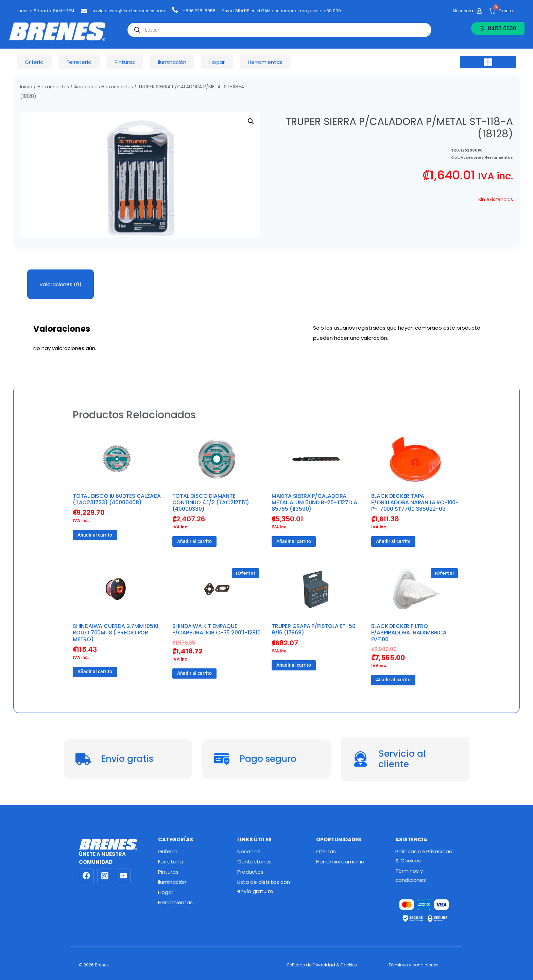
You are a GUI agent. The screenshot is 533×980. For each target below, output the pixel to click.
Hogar (166, 892)
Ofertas (326, 851)
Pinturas (168, 872)
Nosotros (249, 851)
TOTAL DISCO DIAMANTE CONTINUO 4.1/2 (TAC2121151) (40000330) (211, 502)
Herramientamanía (340, 862)
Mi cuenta (463, 11)
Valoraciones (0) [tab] (61, 284)
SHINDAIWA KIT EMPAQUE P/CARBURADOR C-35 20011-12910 (217, 629)
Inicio (26, 87)
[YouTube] (123, 876)
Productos (250, 872)
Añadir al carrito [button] (95, 535)
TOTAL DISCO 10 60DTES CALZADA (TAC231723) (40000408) (117, 499)
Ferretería (170, 862)
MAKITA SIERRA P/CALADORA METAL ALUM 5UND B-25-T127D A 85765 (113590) (314, 502)
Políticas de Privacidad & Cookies (424, 856)
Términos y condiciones (411, 875)
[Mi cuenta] (479, 11)
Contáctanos (254, 862)
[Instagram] (105, 876)
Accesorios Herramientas (104, 87)
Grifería (167, 851)
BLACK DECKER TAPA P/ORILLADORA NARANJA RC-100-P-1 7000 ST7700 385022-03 (415, 502)
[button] (488, 62)
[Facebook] (86, 876)
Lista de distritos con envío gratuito (264, 887)
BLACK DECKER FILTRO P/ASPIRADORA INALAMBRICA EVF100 (409, 633)
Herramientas (53, 87)
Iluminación (172, 882)
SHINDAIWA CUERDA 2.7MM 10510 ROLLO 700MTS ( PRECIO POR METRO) (115, 633)
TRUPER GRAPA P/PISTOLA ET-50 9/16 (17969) (313, 629)
